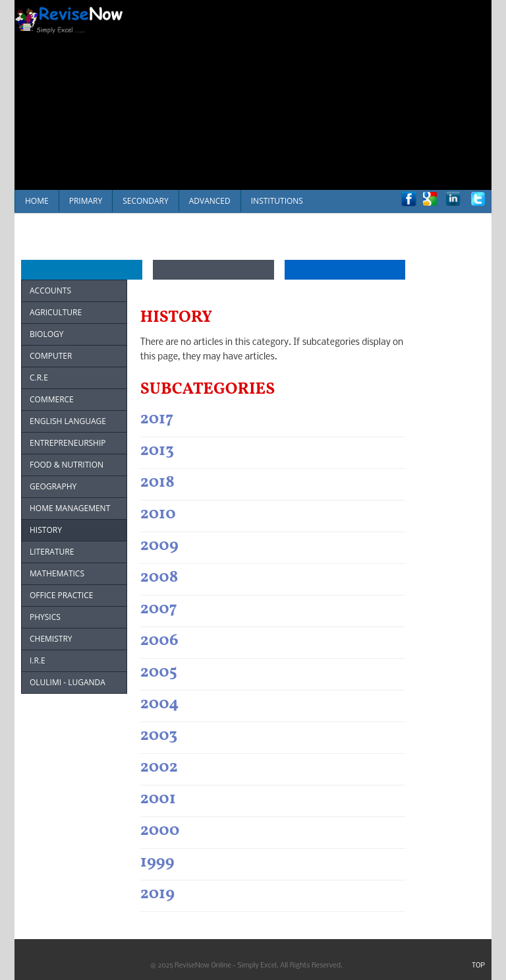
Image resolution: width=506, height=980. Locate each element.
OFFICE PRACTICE (61, 595)
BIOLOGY (46, 334)
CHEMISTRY (51, 639)
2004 (160, 704)
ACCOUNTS (50, 291)
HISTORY (46, 530)
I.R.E (38, 660)
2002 (159, 767)
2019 (157, 894)
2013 (157, 451)
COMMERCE (52, 399)
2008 (159, 577)
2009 (159, 546)
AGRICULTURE (56, 312)
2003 (159, 736)
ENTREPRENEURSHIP (68, 443)
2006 (159, 641)
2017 (157, 419)
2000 (160, 831)
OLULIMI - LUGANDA (68, 682)
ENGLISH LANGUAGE (68, 421)
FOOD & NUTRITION (67, 465)
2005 (159, 672)
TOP (478, 966)
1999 (157, 862)
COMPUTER (51, 356)
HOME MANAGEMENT (70, 508)
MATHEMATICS (57, 573)
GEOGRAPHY (53, 486)
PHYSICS (45, 617)
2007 (159, 609)
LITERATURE (52, 552)
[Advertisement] (322, 92)
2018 (157, 482)
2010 (158, 514)
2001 (158, 799)
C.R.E (39, 378)
